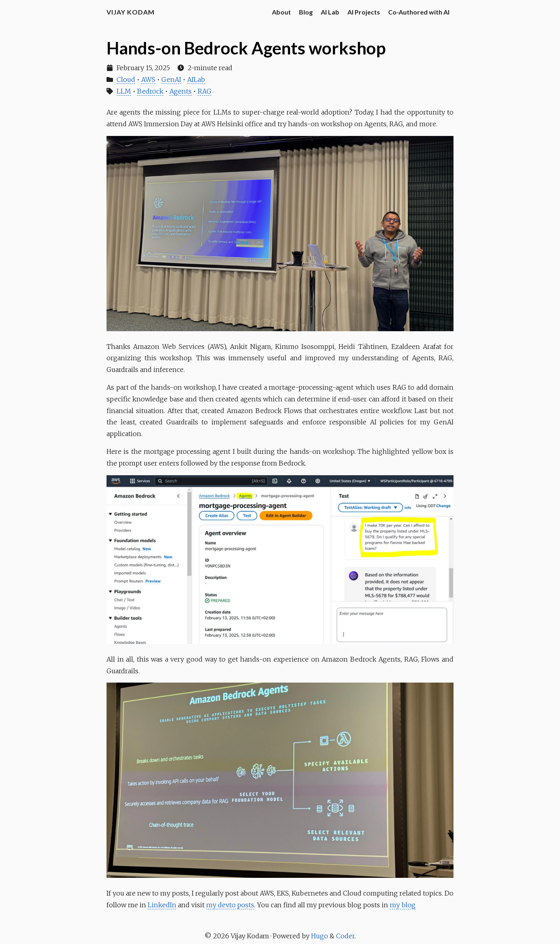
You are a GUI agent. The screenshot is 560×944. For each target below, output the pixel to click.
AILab (196, 79)
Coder (345, 936)
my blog (403, 905)
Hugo (320, 936)
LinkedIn (162, 905)
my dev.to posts (230, 905)
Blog (306, 12)
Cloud (126, 79)
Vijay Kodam (131, 12)
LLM (124, 91)
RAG (205, 91)
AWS (148, 79)
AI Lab (330, 12)
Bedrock (150, 91)
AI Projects (364, 12)
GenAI (171, 79)
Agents (181, 91)
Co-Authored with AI (419, 12)
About (281, 12)
